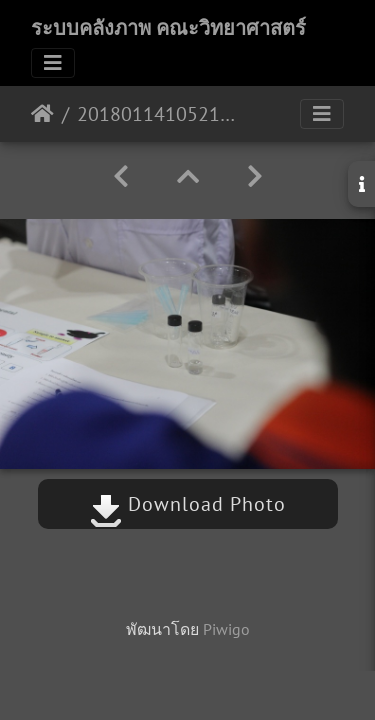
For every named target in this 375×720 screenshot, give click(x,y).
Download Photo (188, 504)
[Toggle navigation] (53, 63)
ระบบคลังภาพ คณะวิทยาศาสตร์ (168, 28)
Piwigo (226, 629)
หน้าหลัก (42, 114)
